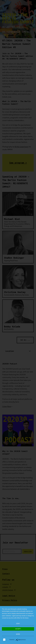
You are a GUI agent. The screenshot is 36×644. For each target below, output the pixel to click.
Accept (18, 629)
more (18, 634)
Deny (18, 624)
